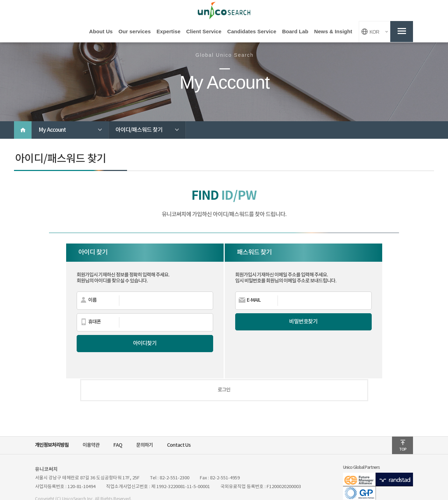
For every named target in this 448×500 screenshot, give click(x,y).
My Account (73, 131)
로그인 (224, 376)
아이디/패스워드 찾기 (150, 131)
